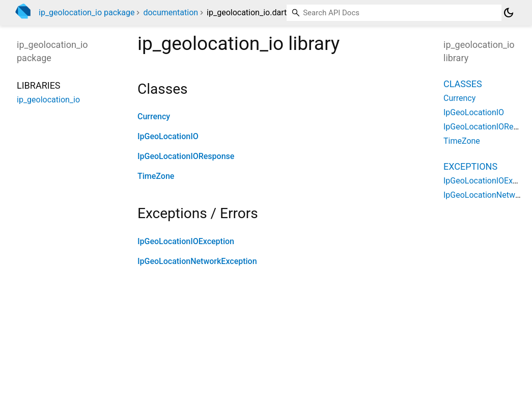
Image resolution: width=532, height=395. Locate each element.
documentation (171, 12)
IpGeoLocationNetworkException (197, 261)
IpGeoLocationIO (168, 136)
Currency (154, 116)
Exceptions (470, 166)
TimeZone (156, 176)
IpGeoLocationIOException (186, 241)
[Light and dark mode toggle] (509, 13)
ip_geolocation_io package (87, 12)
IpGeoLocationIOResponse (186, 156)
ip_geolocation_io (48, 100)
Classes (463, 84)
